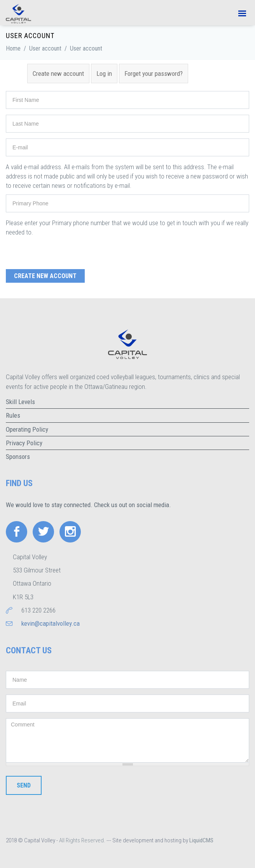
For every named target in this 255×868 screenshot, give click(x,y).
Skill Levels (20, 402)
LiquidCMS (201, 840)
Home (13, 48)
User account (45, 48)
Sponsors (18, 457)
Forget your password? (154, 73)
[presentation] (65, 252)
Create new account (61, 73)
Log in (104, 73)
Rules (13, 415)
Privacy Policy (24, 443)
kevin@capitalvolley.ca (51, 623)
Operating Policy (27, 429)
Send (24, 785)
